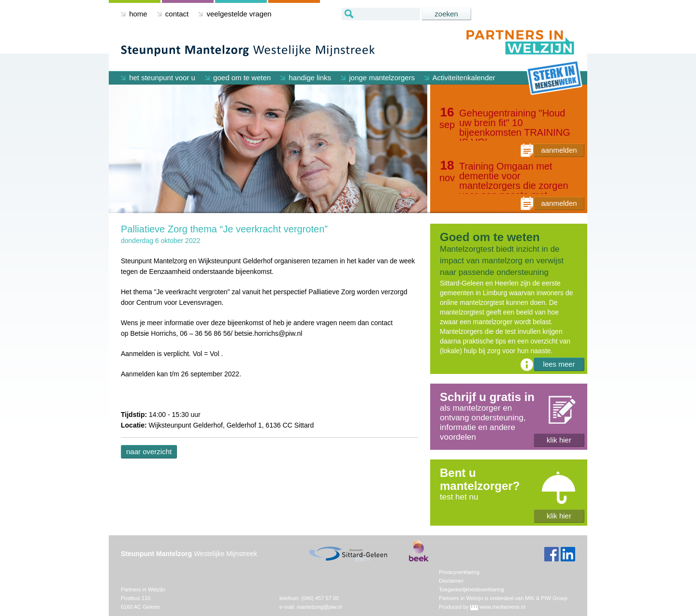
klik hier (559, 440)
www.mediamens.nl (502, 607)
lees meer (559, 364)
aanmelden (559, 150)
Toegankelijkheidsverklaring (471, 589)
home (134, 14)
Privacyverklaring (459, 572)
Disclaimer (451, 581)
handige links (306, 78)
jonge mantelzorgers (378, 78)
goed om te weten (238, 78)
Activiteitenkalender (460, 78)
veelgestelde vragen (235, 14)
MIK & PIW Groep (546, 598)
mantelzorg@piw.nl (319, 607)
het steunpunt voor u (158, 78)
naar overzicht (149, 451)
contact (173, 14)
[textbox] (381, 14)
